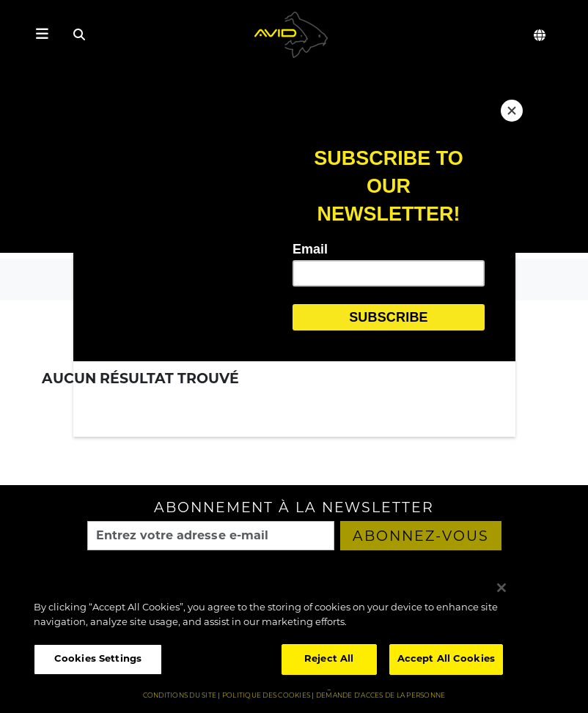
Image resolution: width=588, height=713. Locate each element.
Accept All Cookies (446, 659)
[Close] (512, 111)
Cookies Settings (98, 659)
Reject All (329, 659)
